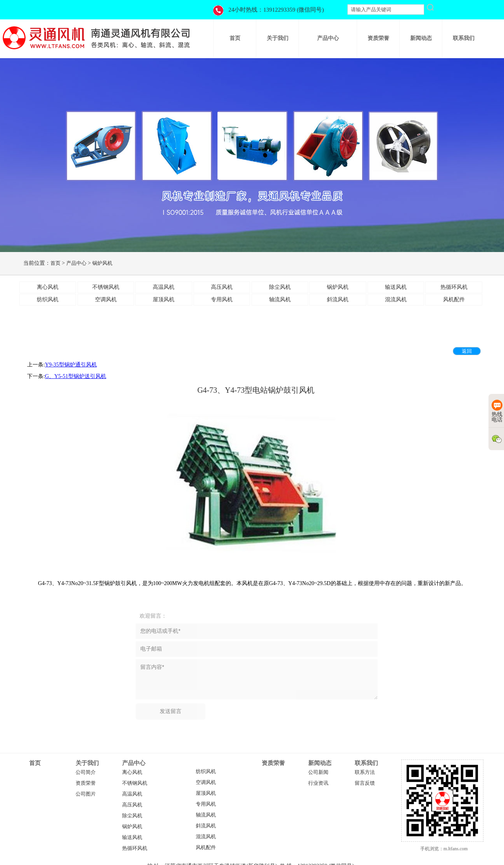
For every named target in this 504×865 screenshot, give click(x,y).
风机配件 (206, 848)
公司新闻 (318, 772)
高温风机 (132, 794)
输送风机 (132, 837)
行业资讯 (318, 783)
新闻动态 (320, 763)
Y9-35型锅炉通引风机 (71, 365)
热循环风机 (135, 848)
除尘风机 (132, 816)
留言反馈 (365, 783)
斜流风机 (206, 826)
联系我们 (366, 763)
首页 (55, 263)
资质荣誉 (86, 783)
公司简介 (86, 772)
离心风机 (132, 772)
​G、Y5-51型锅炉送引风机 (76, 376)
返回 (467, 351)
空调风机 (206, 782)
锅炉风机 (102, 263)
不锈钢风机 (135, 783)
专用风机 (206, 804)
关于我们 (87, 763)
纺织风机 (206, 772)
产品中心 (76, 263)
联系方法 (365, 772)
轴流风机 (206, 815)
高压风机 (132, 805)
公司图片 (86, 794)
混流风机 (206, 837)
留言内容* (257, 679)
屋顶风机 (206, 793)
